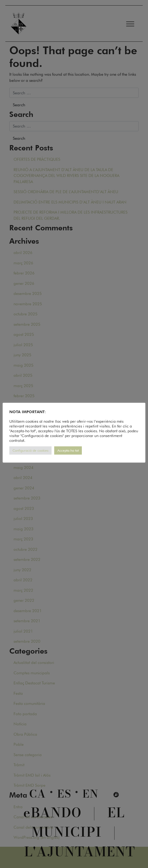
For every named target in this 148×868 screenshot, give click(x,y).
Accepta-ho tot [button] (68, 450)
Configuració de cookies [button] (30, 450)
